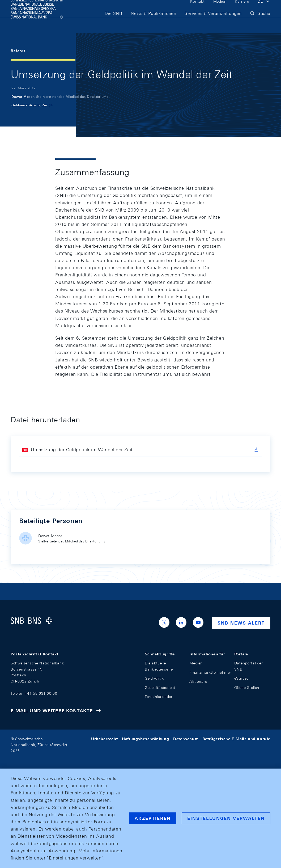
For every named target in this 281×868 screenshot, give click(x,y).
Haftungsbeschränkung (145, 739)
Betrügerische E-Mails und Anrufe (236, 739)
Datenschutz (186, 739)
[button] (264, 10)
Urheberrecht (104, 739)
